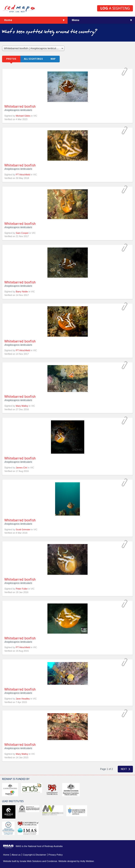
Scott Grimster (23, 529)
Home (8, 20)
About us (16, 855)
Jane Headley (23, 699)
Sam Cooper (22, 233)
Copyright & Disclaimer (35, 855)
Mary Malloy (22, 406)
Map (53, 59)
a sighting (115, 8)
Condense (52, 861)
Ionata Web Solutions (31, 861)
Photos (11, 59)
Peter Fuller (22, 589)
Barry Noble (22, 292)
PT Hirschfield (23, 175)
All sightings (33, 59)
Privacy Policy (56, 855)
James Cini (21, 468)
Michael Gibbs (23, 116)
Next (126, 769)
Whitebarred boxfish (20, 106)
